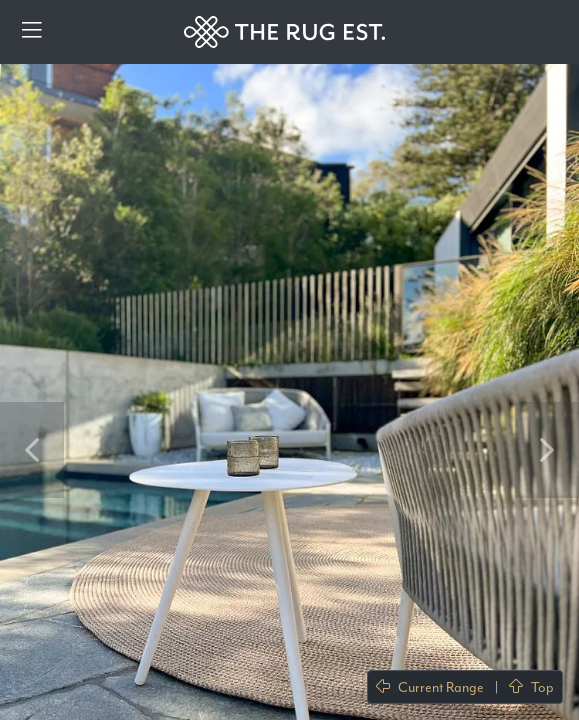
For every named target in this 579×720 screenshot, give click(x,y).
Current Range (430, 687)
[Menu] (32, 32)
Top (531, 687)
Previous (32, 450)
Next (547, 450)
